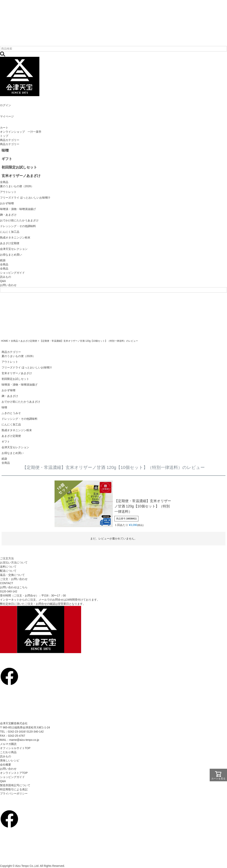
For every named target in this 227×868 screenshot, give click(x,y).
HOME (5, 341)
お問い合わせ (8, 285)
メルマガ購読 (8, 744)
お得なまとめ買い (13, 453)
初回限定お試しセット (15, 379)
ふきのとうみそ (11, 413)
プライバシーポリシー (14, 793)
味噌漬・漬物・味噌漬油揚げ (19, 385)
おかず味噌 (8, 390)
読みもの (6, 277)
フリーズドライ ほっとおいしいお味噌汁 (27, 367)
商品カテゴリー (10, 140)
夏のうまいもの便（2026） (18, 356)
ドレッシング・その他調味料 (19, 419)
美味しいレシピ (10, 760)
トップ (4, 136)
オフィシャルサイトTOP (15, 748)
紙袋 (4, 459)
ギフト (6, 442)
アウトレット (10, 362)
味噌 (4, 407)
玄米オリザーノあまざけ (17, 373)
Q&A (3, 281)
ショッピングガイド (12, 273)
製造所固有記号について (15, 785)
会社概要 (6, 765)
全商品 (4, 269)
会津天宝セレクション (15, 447)
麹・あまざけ (10, 396)
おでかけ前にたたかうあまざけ (21, 402)
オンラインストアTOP (14, 773)
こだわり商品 (8, 752)
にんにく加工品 (11, 424)
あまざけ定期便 (29, 341)
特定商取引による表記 (14, 789)
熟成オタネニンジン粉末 (17, 430)
